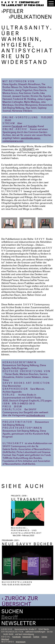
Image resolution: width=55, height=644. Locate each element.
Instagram (27, 636)
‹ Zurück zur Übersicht (20, 600)
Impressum (21, 641)
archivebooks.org (36, 415)
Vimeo (44, 636)
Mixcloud (5, 639)
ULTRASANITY (27, 149)
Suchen (12, 610)
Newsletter (19, 622)
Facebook (17, 126)
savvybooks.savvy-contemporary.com (22, 139)
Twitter (36, 636)
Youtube (32, 126)
